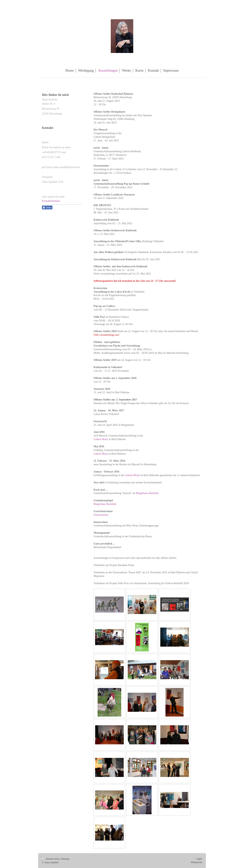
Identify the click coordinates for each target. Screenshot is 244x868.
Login (199, 859)
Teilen (47, 208)
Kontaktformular (51, 201)
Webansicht (196, 862)
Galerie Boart (101, 439)
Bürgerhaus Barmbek (147, 493)
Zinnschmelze (101, 515)
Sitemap (65, 859)
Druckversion (51, 859)
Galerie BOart (133, 475)
